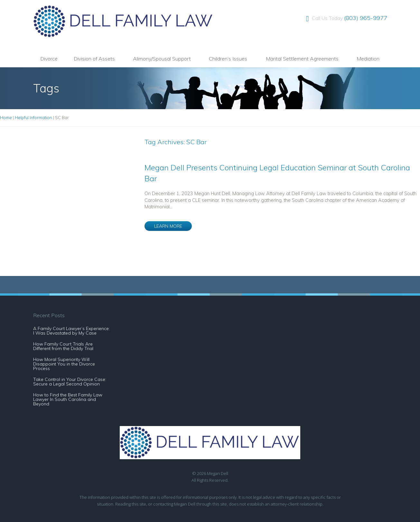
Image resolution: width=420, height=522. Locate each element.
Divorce (49, 59)
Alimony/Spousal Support (162, 59)
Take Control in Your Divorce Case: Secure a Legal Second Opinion (70, 382)
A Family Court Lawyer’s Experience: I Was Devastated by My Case (71, 331)
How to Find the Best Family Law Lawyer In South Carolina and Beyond (68, 399)
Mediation (368, 59)
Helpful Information (33, 118)
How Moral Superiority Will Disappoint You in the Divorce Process (64, 364)
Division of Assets (94, 59)
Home (6, 118)
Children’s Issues (228, 59)
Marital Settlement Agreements (302, 59)
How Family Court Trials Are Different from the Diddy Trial (63, 346)
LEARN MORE (168, 226)
